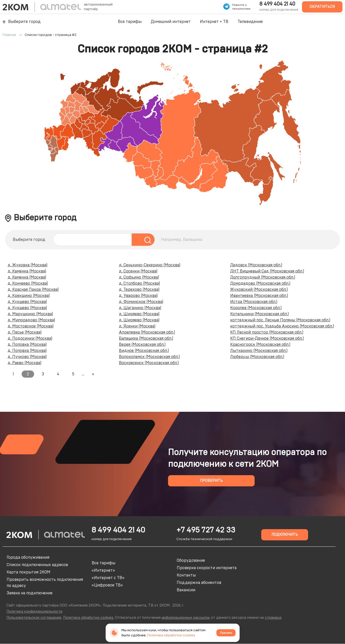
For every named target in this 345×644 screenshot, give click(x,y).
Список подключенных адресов (37, 565)
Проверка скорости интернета (207, 568)
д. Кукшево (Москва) (27, 302)
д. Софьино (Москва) (139, 277)
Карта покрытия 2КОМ (29, 572)
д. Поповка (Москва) (27, 345)
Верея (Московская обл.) (142, 345)
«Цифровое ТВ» (107, 585)
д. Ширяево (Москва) (139, 314)
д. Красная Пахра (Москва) (33, 290)
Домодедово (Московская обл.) (260, 283)
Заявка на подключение (30, 593)
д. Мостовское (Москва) (31, 326)
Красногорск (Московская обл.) (260, 345)
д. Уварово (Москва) (138, 296)
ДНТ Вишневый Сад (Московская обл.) (267, 271)
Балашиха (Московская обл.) (146, 338)
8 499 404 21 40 (277, 4)
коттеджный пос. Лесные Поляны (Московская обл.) (280, 320)
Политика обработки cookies (171, 635)
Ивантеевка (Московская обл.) (259, 296)
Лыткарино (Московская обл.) (259, 351)
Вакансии (186, 590)
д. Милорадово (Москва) (31, 320)
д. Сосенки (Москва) (138, 271)
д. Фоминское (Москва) (141, 302)
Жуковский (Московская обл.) (259, 290)
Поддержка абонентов (199, 583)
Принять (226, 633)
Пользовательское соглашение (34, 618)
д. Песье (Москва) (25, 332)
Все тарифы (130, 22)
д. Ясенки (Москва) (137, 326)
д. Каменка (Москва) (27, 271)
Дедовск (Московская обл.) (256, 265)
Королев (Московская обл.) (256, 308)
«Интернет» (103, 570)
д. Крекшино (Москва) (29, 296)
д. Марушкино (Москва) (30, 314)
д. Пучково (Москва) (27, 357)
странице (273, 618)
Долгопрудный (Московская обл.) (263, 277)
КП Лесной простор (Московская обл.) (267, 332)
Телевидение (250, 22)
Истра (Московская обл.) (254, 302)
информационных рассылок (186, 618)
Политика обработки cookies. (89, 618)
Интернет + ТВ (214, 22)
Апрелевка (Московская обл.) (147, 332)
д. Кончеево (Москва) (28, 283)
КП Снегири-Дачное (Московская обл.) (267, 338)
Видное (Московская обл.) (144, 351)
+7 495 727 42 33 (206, 530)
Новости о (239, 5)
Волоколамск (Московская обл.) (149, 357)
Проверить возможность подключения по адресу (45, 583)
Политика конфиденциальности (34, 612)
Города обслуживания (28, 557)
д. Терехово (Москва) (139, 290)
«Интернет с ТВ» (108, 578)
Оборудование (191, 560)
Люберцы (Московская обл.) (257, 357)
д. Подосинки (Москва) (30, 338)
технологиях (241, 9)
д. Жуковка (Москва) (28, 265)
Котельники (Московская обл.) (260, 314)
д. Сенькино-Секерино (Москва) (150, 265)
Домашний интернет (171, 22)
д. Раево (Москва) (25, 363)
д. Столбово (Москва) (140, 283)
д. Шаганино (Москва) (140, 308)
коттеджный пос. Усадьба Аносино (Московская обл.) (282, 326)
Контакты (186, 575)
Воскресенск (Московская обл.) (149, 363)
